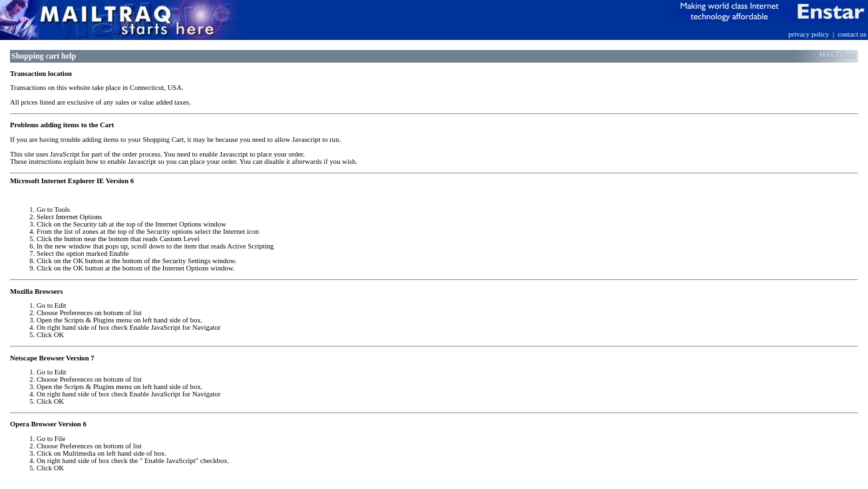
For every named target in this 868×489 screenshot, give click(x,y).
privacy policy (808, 34)
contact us (852, 34)
